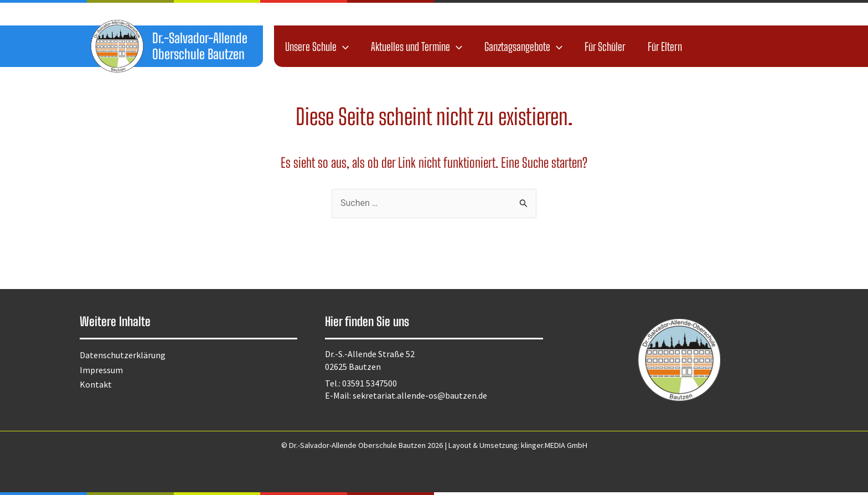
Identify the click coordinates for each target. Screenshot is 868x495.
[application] (343, 47)
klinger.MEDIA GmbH (554, 445)
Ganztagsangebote (523, 47)
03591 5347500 (370, 383)
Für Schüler (605, 47)
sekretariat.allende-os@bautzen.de (420, 395)
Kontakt (96, 384)
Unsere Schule (317, 47)
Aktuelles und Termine (417, 47)
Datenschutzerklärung (123, 355)
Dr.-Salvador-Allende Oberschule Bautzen (200, 46)
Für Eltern (665, 47)
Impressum (101, 370)
